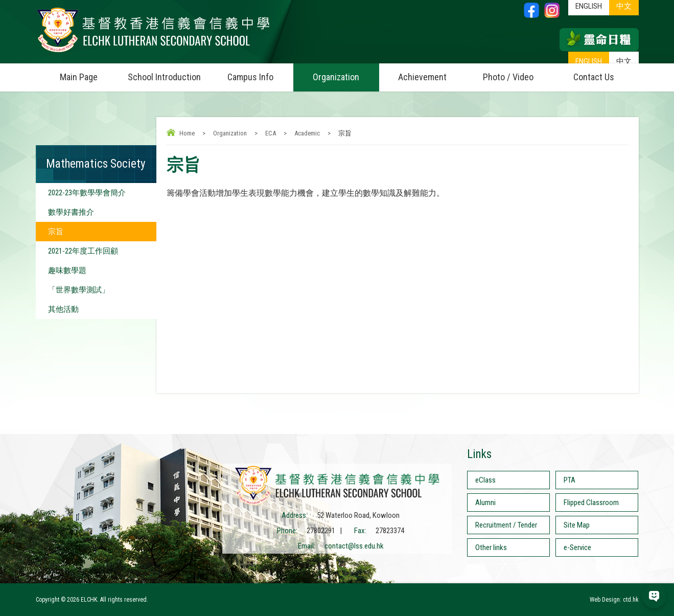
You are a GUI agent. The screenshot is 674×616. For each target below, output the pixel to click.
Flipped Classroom (591, 503)
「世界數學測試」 (79, 290)
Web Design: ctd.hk (614, 600)
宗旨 (56, 232)
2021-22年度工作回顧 (83, 251)
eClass (485, 480)
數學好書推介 (71, 212)
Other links (491, 547)
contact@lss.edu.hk (354, 546)
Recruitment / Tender (506, 525)
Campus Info (260, 73)
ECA (271, 133)
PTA (570, 480)
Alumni (485, 503)
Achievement (422, 77)
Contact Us (594, 77)
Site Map (577, 525)
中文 (624, 61)
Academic (307, 133)
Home (187, 133)
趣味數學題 (67, 270)
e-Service (577, 547)
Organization (346, 73)
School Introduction (168, 73)
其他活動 (63, 309)
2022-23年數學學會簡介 (87, 193)
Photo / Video (517, 73)
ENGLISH (589, 61)
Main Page (79, 77)
